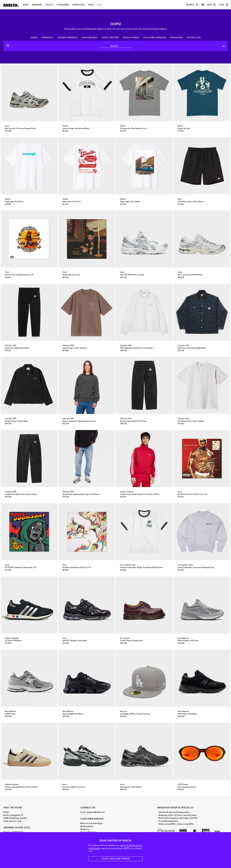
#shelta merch (131, 38)
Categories (63, 5)
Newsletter (79, 5)
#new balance (90, 38)
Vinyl (91, 5)
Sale (100, 5)
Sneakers (37, 5)
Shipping (85, 829)
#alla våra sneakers (155, 38)
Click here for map (12, 821)
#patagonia (176, 38)
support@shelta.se (96, 812)
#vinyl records (110, 38)
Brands (49, 5)
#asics (34, 38)
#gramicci (47, 38)
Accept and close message (116, 859)
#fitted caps (194, 38)
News (26, 5)
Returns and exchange (91, 823)
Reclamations (87, 826)
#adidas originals (67, 38)
